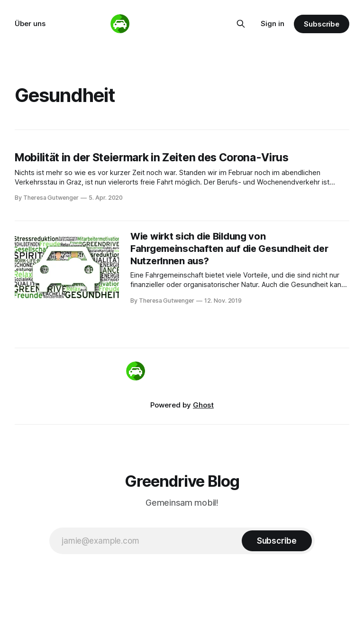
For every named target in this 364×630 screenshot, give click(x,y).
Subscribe (322, 24)
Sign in (273, 23)
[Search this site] (241, 24)
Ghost (203, 405)
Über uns (30, 23)
